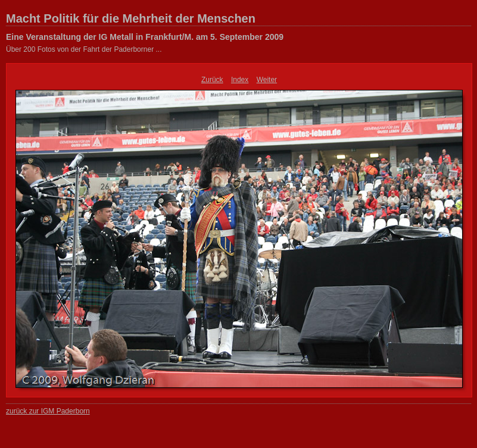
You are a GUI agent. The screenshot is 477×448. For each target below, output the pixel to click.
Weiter (267, 80)
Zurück (212, 80)
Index (240, 80)
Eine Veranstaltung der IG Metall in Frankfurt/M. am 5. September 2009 (145, 37)
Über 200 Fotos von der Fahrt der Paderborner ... (84, 49)
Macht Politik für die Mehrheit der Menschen (131, 18)
